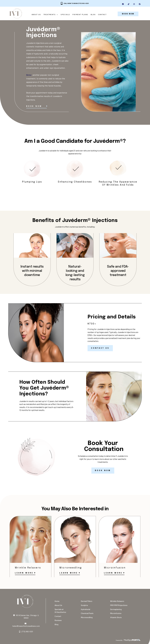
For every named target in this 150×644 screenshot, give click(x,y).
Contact (103, 15)
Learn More (24, 573)
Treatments (51, 15)
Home (57, 602)
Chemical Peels (87, 614)
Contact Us (100, 349)
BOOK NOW (128, 14)
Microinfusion (116, 614)
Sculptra (84, 606)
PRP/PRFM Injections (119, 606)
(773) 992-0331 (83, 3)
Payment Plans (81, 15)
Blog (93, 15)
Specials (66, 15)
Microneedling (87, 618)
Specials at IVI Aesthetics (60, 611)
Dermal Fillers (87, 602)
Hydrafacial (85, 610)
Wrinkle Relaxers (117, 602)
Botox (29, 75)
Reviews (58, 621)
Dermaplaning (116, 610)
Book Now (34, 107)
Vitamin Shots (116, 618)
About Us (37, 15)
